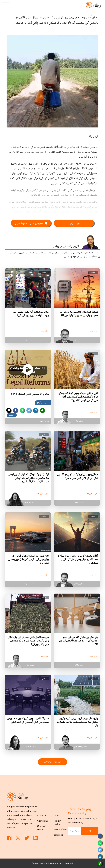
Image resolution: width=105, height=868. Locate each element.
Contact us (43, 821)
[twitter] (29, 410)
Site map (59, 835)
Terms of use (60, 829)
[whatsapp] (22, 410)
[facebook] (15, 410)
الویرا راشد (93, 136)
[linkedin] (35, 410)
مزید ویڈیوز (43, 403)
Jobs (56, 815)
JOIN (90, 831)
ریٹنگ (12, 415)
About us (42, 815)
